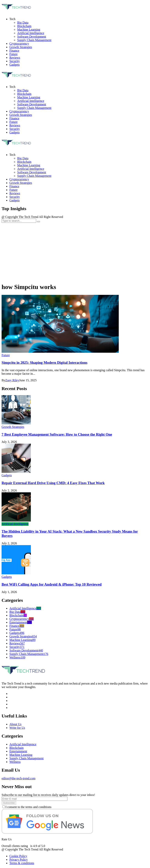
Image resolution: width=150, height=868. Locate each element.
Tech (12, 155)
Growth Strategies (21, 183)
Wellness (17, 657)
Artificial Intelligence (31, 169)
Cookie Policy (18, 856)
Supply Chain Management (34, 176)
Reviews (15, 193)
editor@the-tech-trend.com (18, 778)
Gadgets (14, 200)
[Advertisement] (75, 252)
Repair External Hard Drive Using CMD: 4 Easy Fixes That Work (53, 483)
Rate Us (7, 839)
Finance (14, 186)
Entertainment (21, 622)
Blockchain (24, 162)
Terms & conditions (22, 863)
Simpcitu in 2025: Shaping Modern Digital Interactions (45, 363)
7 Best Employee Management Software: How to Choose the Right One (57, 434)
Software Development (32, 172)
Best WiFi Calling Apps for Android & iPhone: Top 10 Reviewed (52, 584)
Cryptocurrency (19, 179)
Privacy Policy (19, 860)
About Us (15, 724)
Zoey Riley (12, 380)
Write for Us (17, 728)
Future (13, 190)
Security (15, 197)
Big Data (23, 158)
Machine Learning (29, 165)
